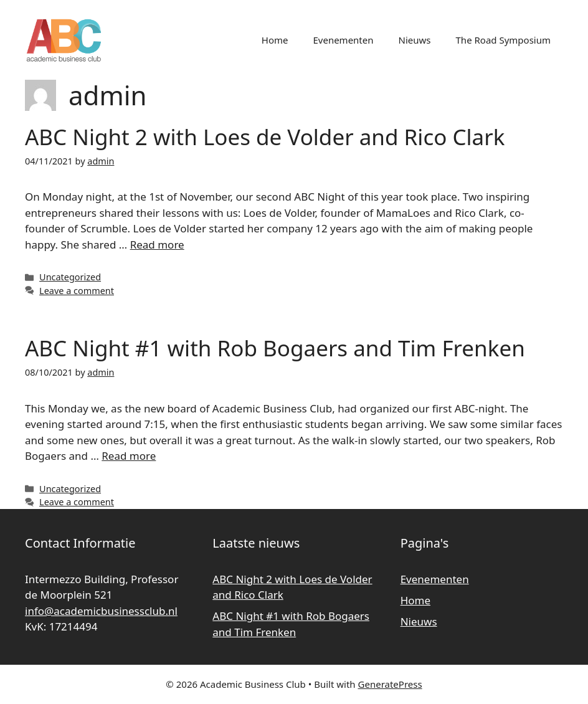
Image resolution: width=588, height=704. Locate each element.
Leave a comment (77, 291)
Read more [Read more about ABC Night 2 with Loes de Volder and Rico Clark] (157, 245)
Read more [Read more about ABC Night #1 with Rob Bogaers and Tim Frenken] (129, 456)
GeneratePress (390, 684)
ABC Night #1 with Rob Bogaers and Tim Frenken (275, 348)
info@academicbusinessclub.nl (101, 611)
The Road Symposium (503, 40)
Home (275, 40)
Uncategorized (70, 277)
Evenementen (343, 40)
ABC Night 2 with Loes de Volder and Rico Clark (265, 137)
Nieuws (415, 40)
